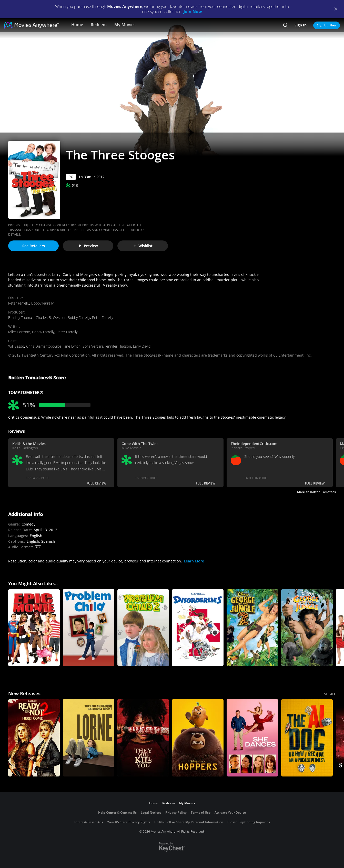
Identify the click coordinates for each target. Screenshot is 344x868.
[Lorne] (89, 738)
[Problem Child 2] (143, 628)
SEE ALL (330, 694)
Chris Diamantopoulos (44, 346)
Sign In (301, 25)
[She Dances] (252, 738)
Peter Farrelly (19, 303)
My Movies (125, 25)
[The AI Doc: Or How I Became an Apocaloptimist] (307, 738)
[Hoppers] (198, 738)
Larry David (142, 346)
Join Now (193, 12)
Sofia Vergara (93, 346)
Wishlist (143, 246)
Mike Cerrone (19, 332)
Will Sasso (16, 346)
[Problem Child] (89, 628)
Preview (88, 246)
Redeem (99, 25)
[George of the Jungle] (307, 628)
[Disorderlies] (198, 628)
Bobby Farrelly (42, 303)
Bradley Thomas (21, 317)
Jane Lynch (72, 346)
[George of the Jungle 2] (252, 628)
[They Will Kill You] (143, 738)
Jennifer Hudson (118, 346)
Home (77, 25)
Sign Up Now (327, 25)
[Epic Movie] (34, 628)
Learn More (194, 561)
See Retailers (34, 246)
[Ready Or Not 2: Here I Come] (34, 738)
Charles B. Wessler (51, 317)
